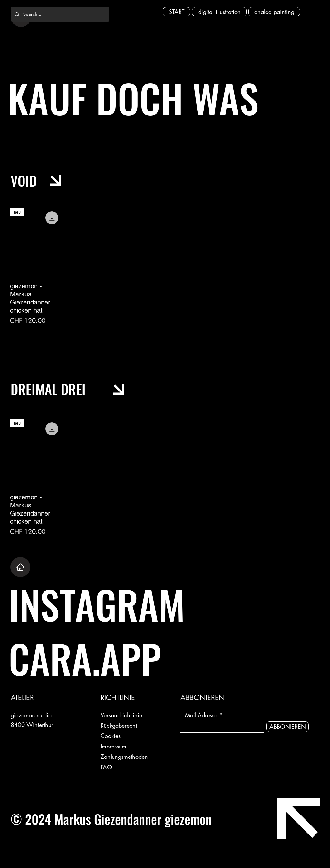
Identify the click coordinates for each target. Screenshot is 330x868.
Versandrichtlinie (121, 715)
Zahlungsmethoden (125, 757)
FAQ (106, 767)
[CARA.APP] (133, 658)
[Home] (20, 567)
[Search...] (59, 14)
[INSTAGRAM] (133, 604)
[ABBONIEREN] (287, 727)
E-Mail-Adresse (199, 715)
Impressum (113, 746)
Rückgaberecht (120, 725)
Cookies (111, 736)
